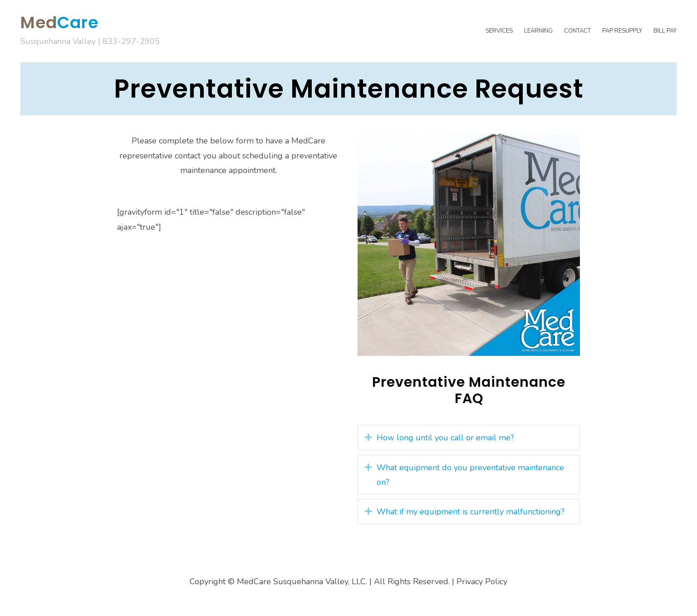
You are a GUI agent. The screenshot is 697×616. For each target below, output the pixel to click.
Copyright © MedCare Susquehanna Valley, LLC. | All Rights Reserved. (320, 582)
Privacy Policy (482, 582)
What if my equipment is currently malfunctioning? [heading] (471, 512)
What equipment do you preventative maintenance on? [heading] (470, 475)
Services (499, 31)
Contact (577, 31)
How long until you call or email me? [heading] (445, 438)
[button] (368, 437)
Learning (538, 31)
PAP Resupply (622, 31)
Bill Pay (665, 31)
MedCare (59, 22)
